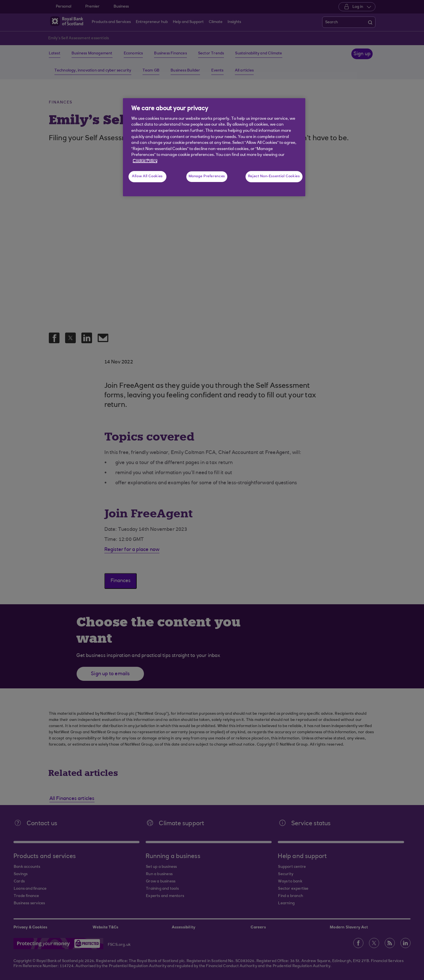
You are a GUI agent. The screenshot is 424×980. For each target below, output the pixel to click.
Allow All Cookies (147, 176)
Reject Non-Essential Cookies (274, 176)
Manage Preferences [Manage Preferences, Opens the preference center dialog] (207, 176)
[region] (214, 147)
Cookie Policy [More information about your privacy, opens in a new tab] (145, 161)
